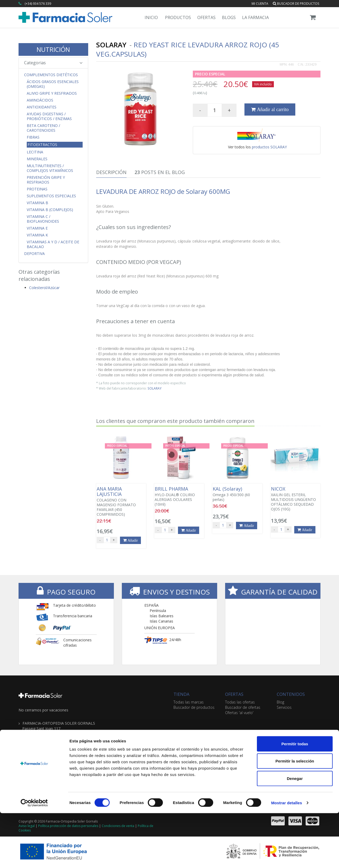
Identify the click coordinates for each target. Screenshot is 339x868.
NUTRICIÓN (53, 49)
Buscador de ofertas (243, 707)
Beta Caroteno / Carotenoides (43, 128)
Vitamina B (37, 203)
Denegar (295, 833)
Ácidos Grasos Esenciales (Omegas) (53, 84)
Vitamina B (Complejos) (50, 210)
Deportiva (34, 254)
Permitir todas (295, 799)
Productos (178, 17)
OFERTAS (234, 694)
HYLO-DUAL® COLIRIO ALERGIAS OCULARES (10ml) (179, 496)
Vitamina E (37, 228)
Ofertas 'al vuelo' (239, 713)
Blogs (229, 17)
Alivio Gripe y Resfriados (52, 93)
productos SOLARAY (269, 147)
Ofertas (206, 17)
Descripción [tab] (111, 172)
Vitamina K (37, 235)
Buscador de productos (296, 4)
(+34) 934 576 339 (38, 4)
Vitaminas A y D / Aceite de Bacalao (53, 244)
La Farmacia (255, 17)
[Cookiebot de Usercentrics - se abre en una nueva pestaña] (34, 858)
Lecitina (35, 152)
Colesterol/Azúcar (44, 288)
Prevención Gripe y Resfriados (46, 180)
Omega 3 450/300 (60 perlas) (237, 494)
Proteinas (37, 189)
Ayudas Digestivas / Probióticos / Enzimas (49, 116)
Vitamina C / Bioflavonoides (43, 219)
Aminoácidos (40, 100)
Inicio (151, 17)
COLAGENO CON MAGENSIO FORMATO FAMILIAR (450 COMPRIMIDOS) (121, 501)
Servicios (284, 707)
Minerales (37, 159)
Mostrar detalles (287, 858)
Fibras (33, 137)
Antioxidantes (42, 107)
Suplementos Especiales (51, 196)
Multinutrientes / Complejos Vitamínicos (50, 168)
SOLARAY (155, 388)
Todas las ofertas (240, 702)
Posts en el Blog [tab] (160, 172)
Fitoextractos (42, 145)
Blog (280, 702)
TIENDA (181, 694)
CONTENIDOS (291, 694)
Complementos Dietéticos (51, 75)
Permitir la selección (295, 816)
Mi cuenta (260, 4)
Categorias (53, 63)
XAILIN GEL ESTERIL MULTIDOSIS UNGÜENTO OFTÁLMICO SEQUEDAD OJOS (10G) (295, 499)
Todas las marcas (189, 702)
